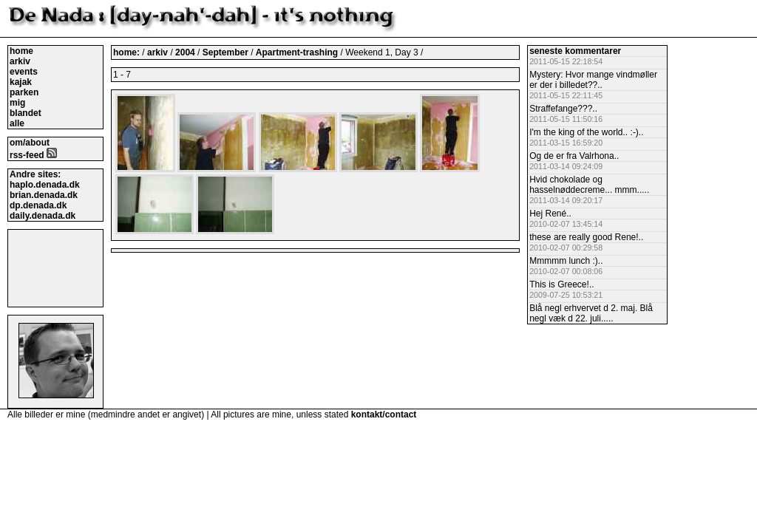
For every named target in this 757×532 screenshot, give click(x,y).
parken (24, 92)
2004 (185, 52)
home (21, 51)
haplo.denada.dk (45, 185)
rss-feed (33, 155)
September (227, 52)
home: (128, 52)
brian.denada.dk (44, 195)
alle (17, 123)
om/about (30, 143)
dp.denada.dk (38, 205)
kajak (21, 82)
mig (17, 103)
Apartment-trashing (298, 52)
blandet (26, 113)
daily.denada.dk (43, 216)
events (24, 72)
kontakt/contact (384, 415)
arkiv (20, 61)
